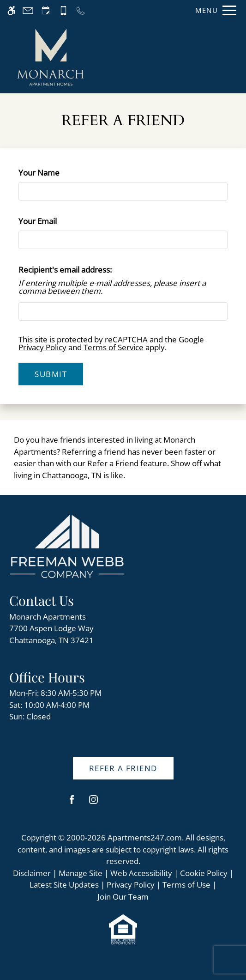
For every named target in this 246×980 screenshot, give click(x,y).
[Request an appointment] (46, 10)
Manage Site (81, 873)
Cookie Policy (204, 873)
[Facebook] (72, 803)
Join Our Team (123, 897)
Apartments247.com (145, 837)
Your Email (53, 221)
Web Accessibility (141, 873)
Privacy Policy (42, 347)
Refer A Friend (123, 768)
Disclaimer (32, 873)
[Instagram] (93, 803)
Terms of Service (114, 347)
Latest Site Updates (64, 885)
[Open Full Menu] (213, 10)
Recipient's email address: (65, 270)
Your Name (55, 173)
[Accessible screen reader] (11, 10)
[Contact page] (28, 10)
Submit (51, 374)
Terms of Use (186, 885)
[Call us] (81, 10)
